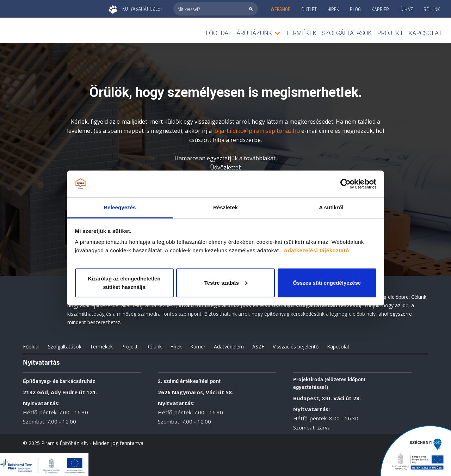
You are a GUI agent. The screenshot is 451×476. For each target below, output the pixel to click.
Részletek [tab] (225, 207)
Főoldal (219, 33)
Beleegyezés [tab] (120, 207)
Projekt (390, 33)
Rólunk (154, 347)
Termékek (101, 347)
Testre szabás (226, 283)
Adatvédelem (229, 347)
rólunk (432, 10)
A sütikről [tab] (331, 207)
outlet (309, 10)
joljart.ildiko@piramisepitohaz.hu (257, 131)
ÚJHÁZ (406, 10)
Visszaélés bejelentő (296, 347)
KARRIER (380, 10)
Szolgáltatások (347, 33)
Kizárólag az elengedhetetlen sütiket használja (124, 283)
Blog (355, 10)
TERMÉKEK (301, 33)
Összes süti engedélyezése (327, 283)
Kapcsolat (425, 33)
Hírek (333, 10)
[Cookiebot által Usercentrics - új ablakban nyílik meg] (345, 184)
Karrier (198, 347)
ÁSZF (258, 347)
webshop (281, 10)
